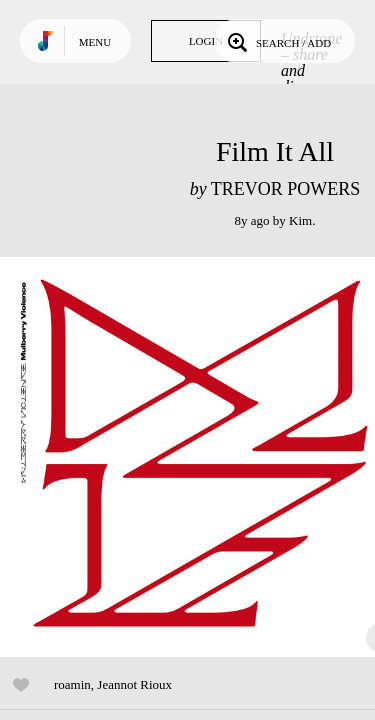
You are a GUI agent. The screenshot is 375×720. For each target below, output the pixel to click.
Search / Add (277, 41)
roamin (72, 684)
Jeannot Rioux (134, 684)
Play (200, 457)
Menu (95, 42)
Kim (300, 220)
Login (206, 41)
